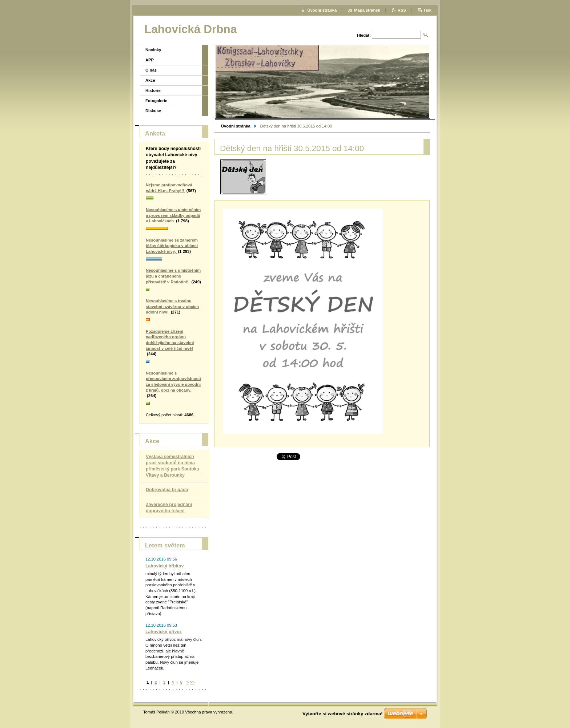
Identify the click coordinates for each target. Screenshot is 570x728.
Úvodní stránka (236, 126)
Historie (153, 90)
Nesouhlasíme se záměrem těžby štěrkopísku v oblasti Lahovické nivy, (172, 246)
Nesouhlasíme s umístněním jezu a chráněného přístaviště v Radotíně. (173, 276)
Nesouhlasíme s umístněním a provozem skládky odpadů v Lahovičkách (173, 215)
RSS (402, 10)
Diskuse (153, 111)
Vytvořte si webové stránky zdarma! (343, 714)
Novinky (153, 50)
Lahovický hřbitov (164, 566)
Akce (150, 80)
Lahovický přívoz (164, 632)
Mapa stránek (367, 10)
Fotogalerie (156, 101)
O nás (151, 70)
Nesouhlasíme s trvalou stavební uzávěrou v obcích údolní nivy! (172, 306)
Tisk (427, 10)
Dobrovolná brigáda (167, 490)
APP (150, 60)
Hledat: (364, 35)
